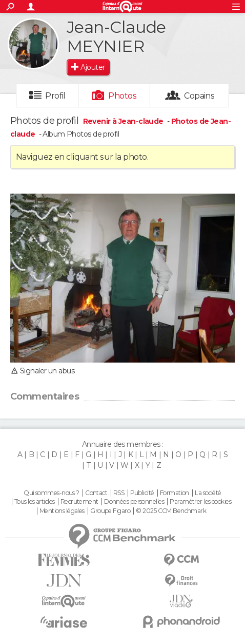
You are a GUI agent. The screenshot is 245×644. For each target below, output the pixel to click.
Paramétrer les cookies (200, 502)
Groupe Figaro (110, 511)
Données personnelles (134, 502)
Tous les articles (34, 502)
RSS (119, 493)
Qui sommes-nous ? (51, 493)
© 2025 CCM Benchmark (171, 511)
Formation (175, 493)
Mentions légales (62, 511)
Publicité (142, 493)
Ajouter (93, 67)
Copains (199, 96)
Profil (55, 96)
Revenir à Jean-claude (124, 121)
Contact (96, 493)
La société (208, 493)
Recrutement (79, 502)
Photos (122, 96)
